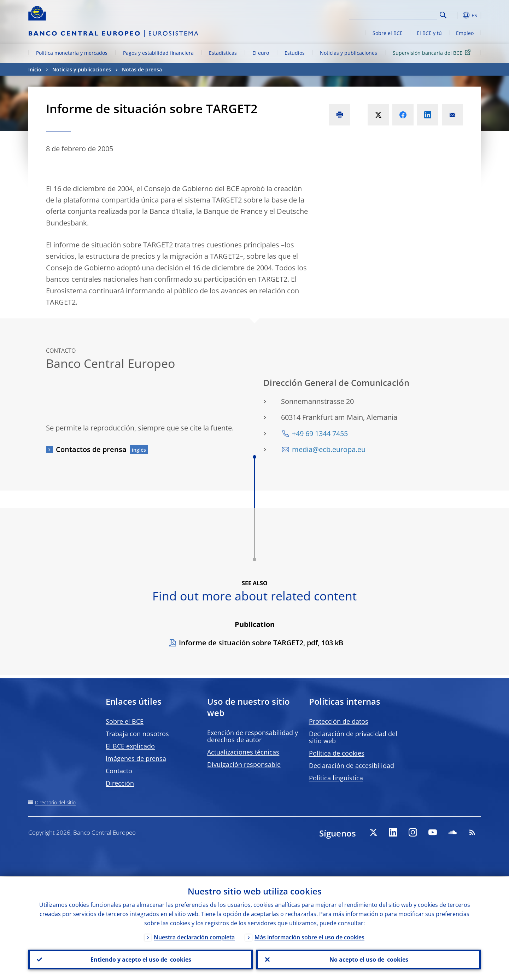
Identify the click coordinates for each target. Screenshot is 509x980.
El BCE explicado (130, 746)
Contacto (119, 771)
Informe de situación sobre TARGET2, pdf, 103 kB (261, 643)
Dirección (120, 783)
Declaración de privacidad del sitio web (353, 737)
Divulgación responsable (244, 764)
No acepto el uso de (368, 959)
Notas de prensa (142, 69)
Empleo (465, 33)
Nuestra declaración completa (194, 937)
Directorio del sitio (55, 802)
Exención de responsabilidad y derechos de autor (253, 736)
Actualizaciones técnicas (243, 752)
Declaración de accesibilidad (352, 765)
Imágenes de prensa (136, 758)
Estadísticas (223, 53)
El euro (261, 53)
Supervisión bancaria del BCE (433, 52)
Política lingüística (336, 778)
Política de (337, 753)
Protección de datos (339, 721)
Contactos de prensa (91, 449)
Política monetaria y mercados (72, 53)
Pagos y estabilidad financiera (158, 53)
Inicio (35, 69)
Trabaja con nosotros (137, 734)
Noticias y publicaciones (349, 53)
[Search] (402, 14)
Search (443, 15)
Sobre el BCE (388, 33)
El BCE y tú (429, 33)
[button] (456, 15)
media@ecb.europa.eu (329, 449)
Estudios (295, 53)
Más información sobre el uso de (309, 937)
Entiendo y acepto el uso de (141, 959)
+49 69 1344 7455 (320, 433)
